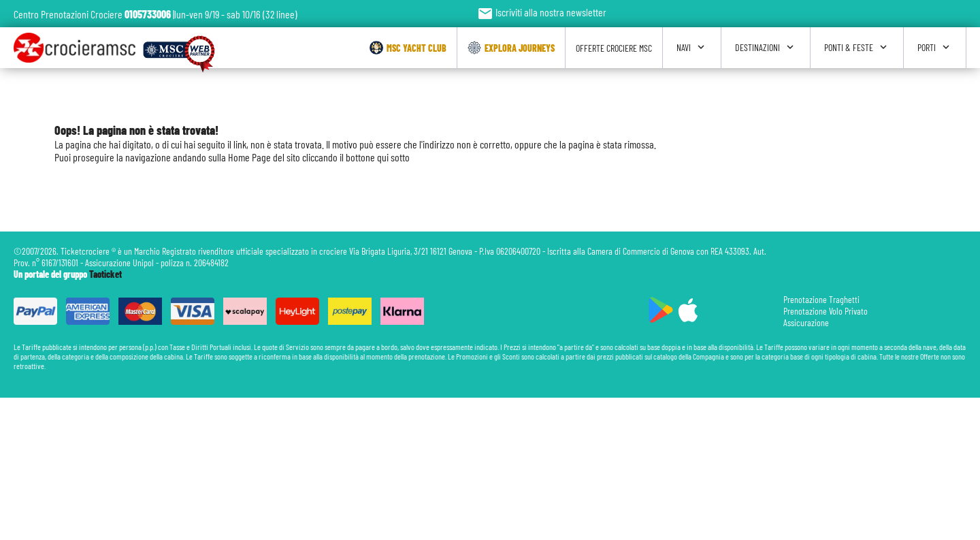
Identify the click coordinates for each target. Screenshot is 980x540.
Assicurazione (806, 322)
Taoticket (105, 274)
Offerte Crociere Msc (614, 48)
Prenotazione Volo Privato (826, 311)
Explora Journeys (511, 48)
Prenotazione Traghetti (821, 299)
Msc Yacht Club (408, 48)
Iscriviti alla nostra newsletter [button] (542, 12)
